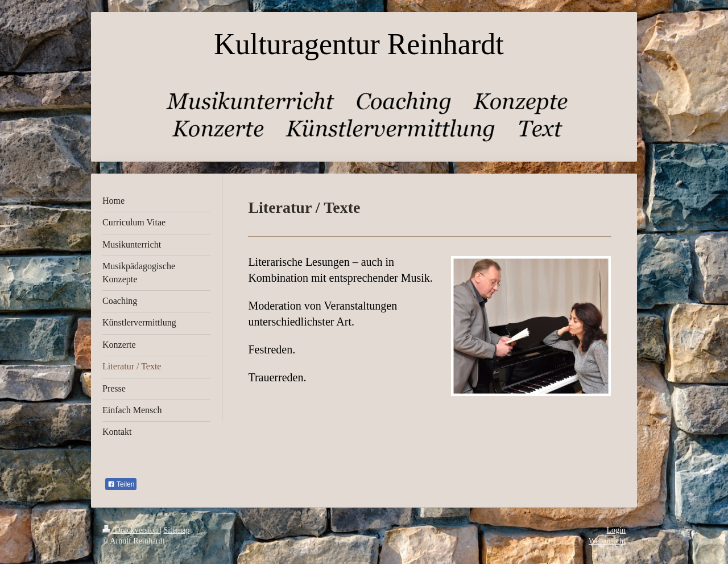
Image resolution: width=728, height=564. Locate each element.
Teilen (121, 484)
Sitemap (177, 530)
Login (616, 530)
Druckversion (131, 530)
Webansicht (607, 541)
